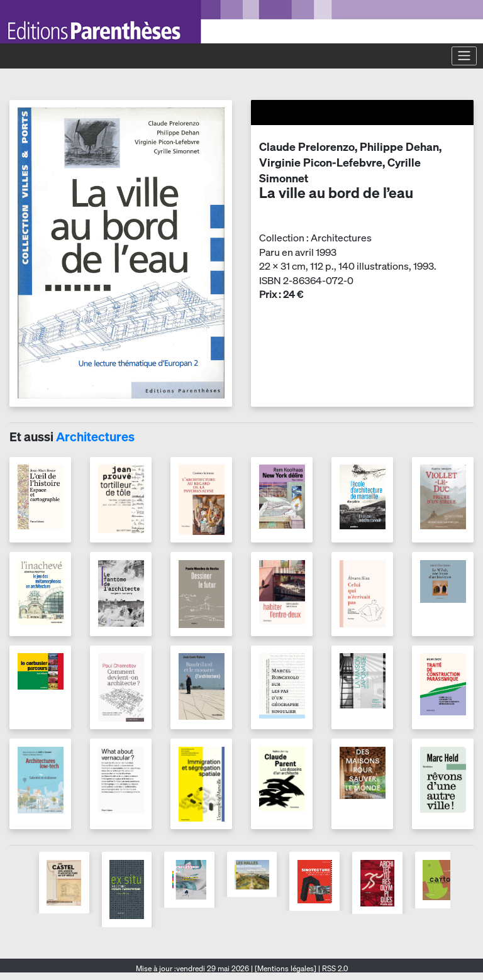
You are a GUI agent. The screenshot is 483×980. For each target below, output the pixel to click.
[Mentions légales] (286, 968)
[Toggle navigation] (464, 56)
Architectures (95, 437)
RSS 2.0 (334, 968)
